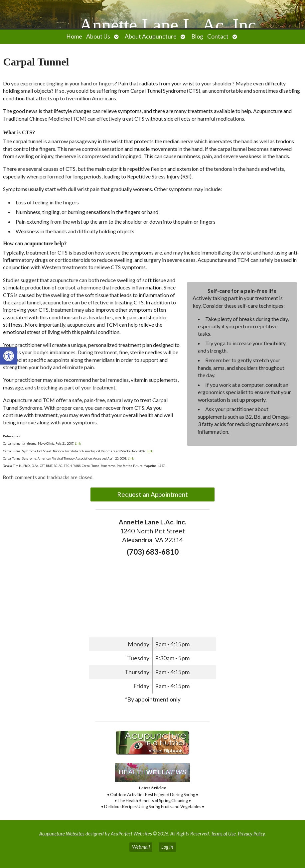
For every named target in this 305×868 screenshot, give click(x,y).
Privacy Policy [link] (251, 834)
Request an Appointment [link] (152, 494)
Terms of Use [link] (223, 834)
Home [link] (74, 36)
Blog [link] (197, 36)
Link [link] (77, 443)
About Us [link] (98, 36)
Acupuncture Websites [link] (62, 834)
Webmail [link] (141, 847)
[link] (9, 356)
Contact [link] (218, 36)
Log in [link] (167, 847)
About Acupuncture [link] (151, 36)
